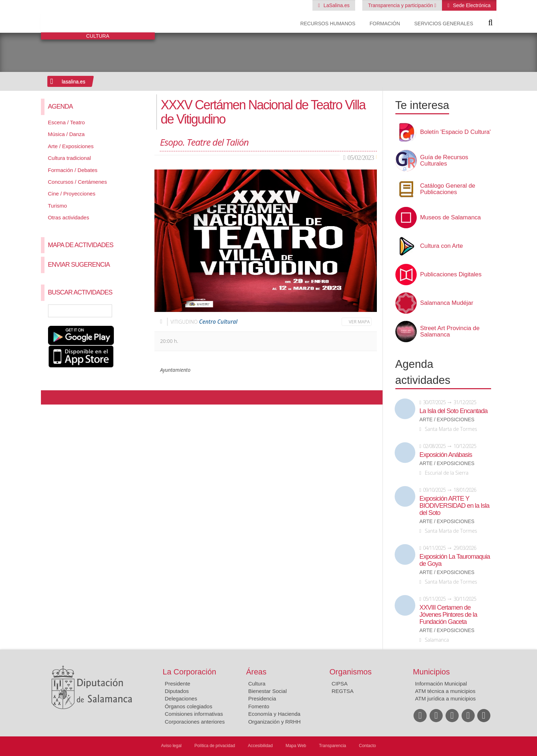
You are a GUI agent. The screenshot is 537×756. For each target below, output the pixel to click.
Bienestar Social (267, 691)
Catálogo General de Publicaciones (448, 189)
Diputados (177, 691)
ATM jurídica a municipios (445, 698)
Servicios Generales (444, 24)
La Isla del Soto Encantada (454, 411)
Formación (385, 24)
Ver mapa (359, 322)
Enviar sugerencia (79, 265)
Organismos (351, 672)
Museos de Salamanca (451, 218)
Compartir (50, 397)
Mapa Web (296, 746)
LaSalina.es (336, 5)
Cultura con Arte (442, 246)
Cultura (257, 684)
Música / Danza (66, 134)
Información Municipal (441, 684)
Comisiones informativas (194, 714)
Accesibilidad (260, 746)
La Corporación (189, 672)
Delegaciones (181, 698)
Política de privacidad (215, 746)
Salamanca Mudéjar (447, 303)
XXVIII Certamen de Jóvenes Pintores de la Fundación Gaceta (448, 615)
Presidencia (262, 698)
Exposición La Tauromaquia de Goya (455, 560)
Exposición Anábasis (446, 455)
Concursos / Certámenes (78, 182)
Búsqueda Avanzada (139, 311)
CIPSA (340, 684)
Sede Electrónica (471, 5)
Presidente (178, 684)
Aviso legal (171, 746)
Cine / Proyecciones (72, 194)
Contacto (368, 746)
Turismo (58, 206)
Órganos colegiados (188, 706)
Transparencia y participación (401, 5)
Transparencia (332, 746)
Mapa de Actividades (81, 245)
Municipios (431, 672)
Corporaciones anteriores (195, 722)
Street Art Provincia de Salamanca (450, 332)
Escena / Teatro (67, 122)
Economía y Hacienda (274, 714)
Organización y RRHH (274, 722)
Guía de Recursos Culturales (444, 161)
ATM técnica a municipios (445, 691)
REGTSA (343, 691)
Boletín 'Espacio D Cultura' (456, 132)
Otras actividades (69, 217)
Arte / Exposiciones (71, 146)
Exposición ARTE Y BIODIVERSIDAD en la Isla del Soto (454, 506)
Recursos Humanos (328, 24)
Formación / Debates (73, 170)
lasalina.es (74, 82)
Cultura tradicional (70, 158)
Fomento (259, 706)
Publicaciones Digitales (451, 275)
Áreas (256, 672)
